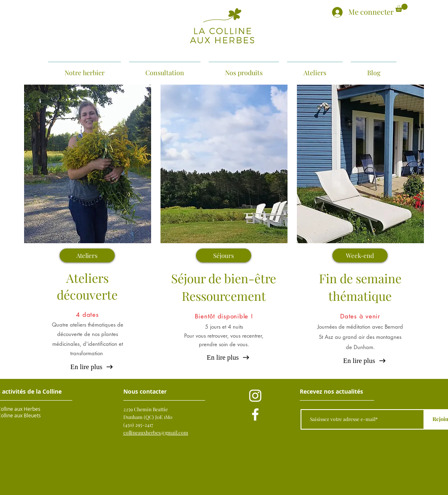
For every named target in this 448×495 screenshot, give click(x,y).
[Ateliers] (87, 255)
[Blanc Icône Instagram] (255, 396)
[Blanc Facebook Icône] (255, 414)
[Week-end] (360, 255)
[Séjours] (224, 255)
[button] (401, 8)
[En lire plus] (87, 367)
